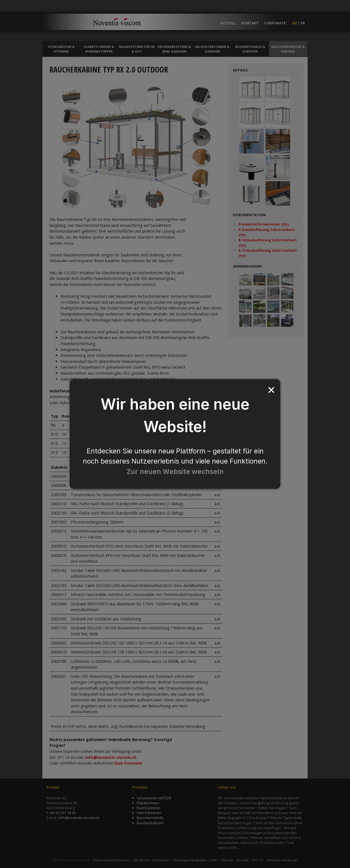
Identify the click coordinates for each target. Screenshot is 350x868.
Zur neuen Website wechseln (175, 471)
